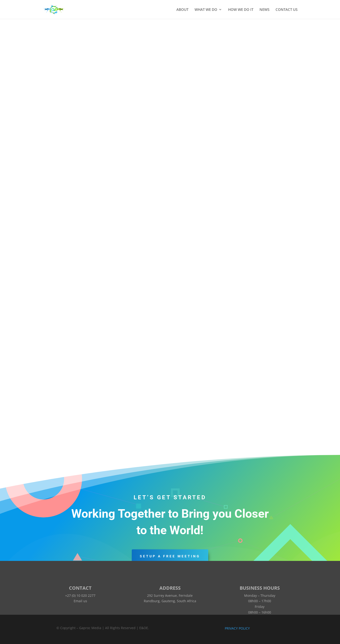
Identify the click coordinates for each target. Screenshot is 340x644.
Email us (80, 601)
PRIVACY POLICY (237, 628)
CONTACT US (287, 10)
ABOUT (182, 10)
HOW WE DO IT (241, 10)
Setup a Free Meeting (170, 556)
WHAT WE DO (206, 10)
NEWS (264, 10)
